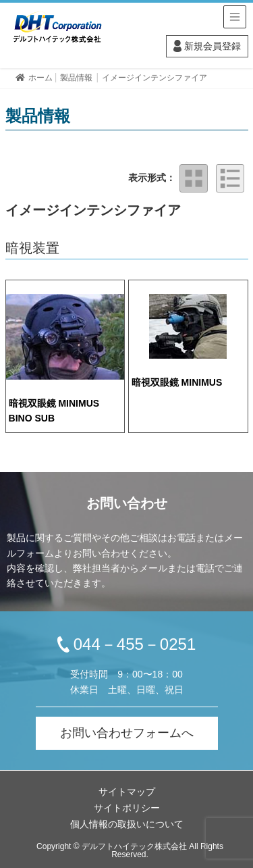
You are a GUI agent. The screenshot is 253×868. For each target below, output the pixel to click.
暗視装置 (32, 248)
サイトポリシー (127, 808)
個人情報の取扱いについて (127, 824)
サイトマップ (127, 792)
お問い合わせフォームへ (127, 733)
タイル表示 (194, 178)
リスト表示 (230, 178)
